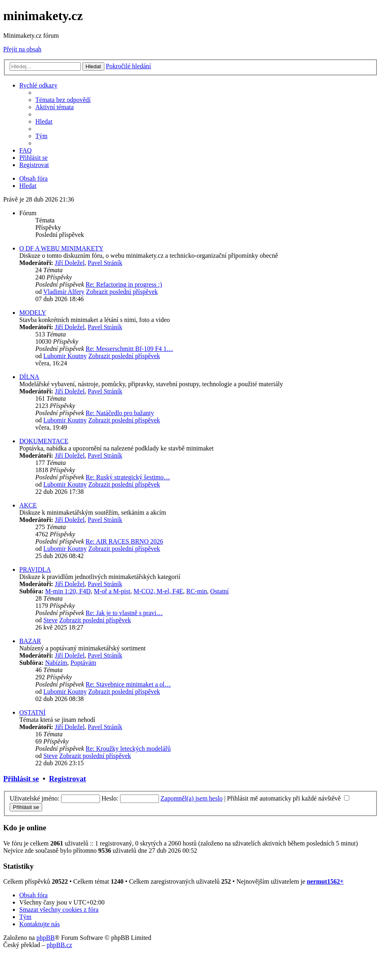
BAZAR (30, 641)
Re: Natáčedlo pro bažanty (120, 413)
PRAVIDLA (35, 569)
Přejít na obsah (22, 49)
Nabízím (56, 663)
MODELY (33, 313)
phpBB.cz (59, 945)
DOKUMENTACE (44, 441)
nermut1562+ (325, 881)
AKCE (28, 505)
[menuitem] (63, 100)
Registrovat (67, 779)
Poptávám (84, 663)
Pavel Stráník (105, 263)
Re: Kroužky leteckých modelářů (128, 749)
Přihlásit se (21, 779)
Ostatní (220, 591)
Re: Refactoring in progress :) (124, 284)
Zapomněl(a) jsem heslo (192, 798)
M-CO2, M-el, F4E (158, 591)
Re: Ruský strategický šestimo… (128, 477)
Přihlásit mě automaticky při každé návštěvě (288, 798)
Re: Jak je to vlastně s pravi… (124, 613)
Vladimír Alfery (64, 292)
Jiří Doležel (69, 263)
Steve (51, 620)
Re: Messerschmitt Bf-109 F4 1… (129, 349)
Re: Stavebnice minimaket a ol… (128, 684)
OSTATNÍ (32, 712)
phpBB (46, 938)
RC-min (197, 591)
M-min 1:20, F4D (68, 591)
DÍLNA (29, 377)
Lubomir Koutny (65, 356)
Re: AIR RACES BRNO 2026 (124, 541)
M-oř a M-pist (112, 591)
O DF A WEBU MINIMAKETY (61, 248)
